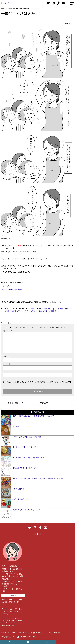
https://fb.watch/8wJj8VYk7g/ (12, 290)
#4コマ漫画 (43, 309)
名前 (6, 356)
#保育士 (13, 311)
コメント (8, 331)
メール (7, 364)
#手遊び (34, 311)
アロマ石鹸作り (18, 489)
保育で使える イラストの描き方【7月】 (27, 510)
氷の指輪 (16, 426)
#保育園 (7, 311)
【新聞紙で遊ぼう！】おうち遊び (25, 468)
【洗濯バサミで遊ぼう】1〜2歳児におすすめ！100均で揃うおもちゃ (38, 478)
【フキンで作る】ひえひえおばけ (25, 447)
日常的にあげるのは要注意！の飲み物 (27, 437)
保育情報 (31, 309)
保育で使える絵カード (15, 403)
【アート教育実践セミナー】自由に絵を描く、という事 (33, 416)
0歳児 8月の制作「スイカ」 (23, 499)
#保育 (62, 309)
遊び (57, 311)
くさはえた (17, 246)
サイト (6, 372)
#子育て (27, 311)
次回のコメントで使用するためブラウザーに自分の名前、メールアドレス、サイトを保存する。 (37, 383)
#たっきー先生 (54, 309)
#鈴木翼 (51, 311)
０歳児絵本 (44, 403)
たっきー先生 (6, 3)
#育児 (45, 311)
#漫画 (40, 311)
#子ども (20, 311)
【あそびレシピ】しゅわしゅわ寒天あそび (28, 458)
